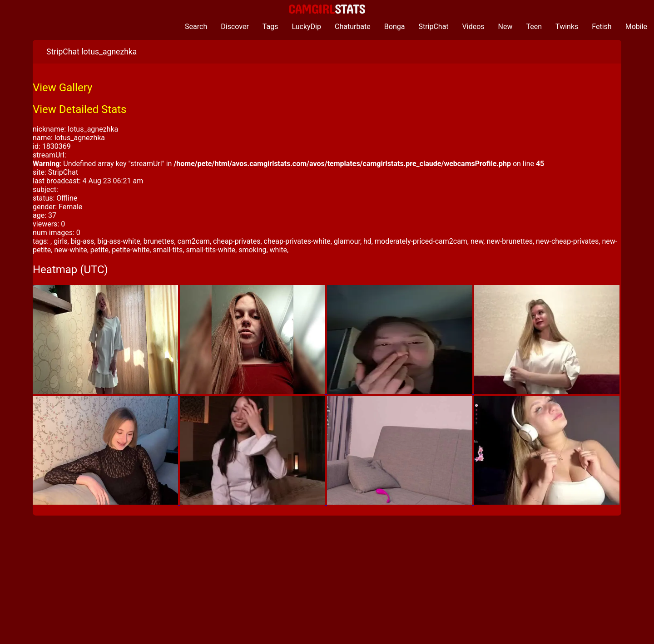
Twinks (567, 27)
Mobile (636, 27)
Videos (473, 27)
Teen (534, 27)
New (505, 27)
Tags (270, 27)
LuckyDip (306, 27)
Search (196, 27)
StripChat (433, 27)
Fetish (602, 27)
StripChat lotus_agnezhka (92, 52)
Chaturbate (353, 27)
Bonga (395, 27)
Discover (235, 27)
